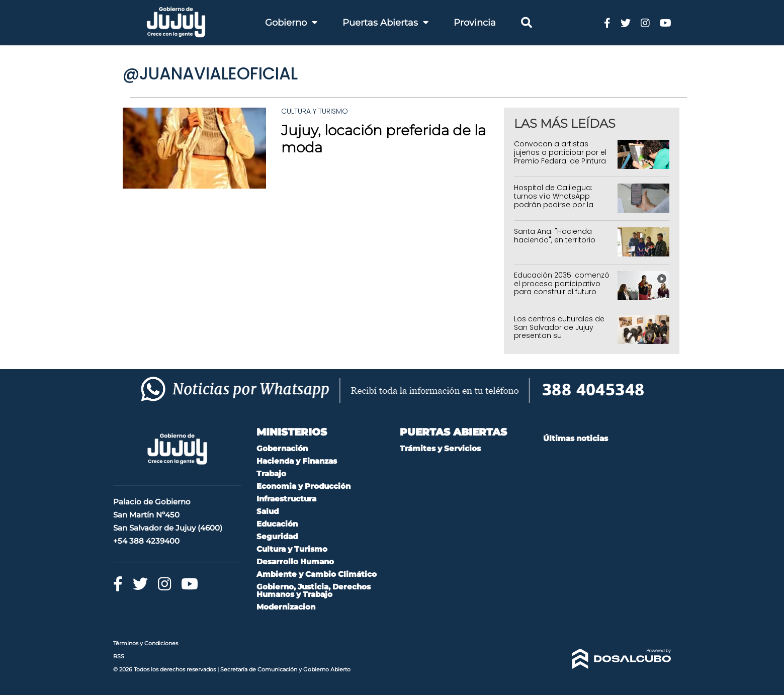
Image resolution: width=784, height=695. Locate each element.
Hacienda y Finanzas (297, 461)
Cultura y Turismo (315, 111)
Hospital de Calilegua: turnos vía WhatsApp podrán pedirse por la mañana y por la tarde (555, 200)
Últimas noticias (576, 438)
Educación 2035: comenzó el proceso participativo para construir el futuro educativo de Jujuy (562, 288)
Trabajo (271, 473)
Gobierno (291, 23)
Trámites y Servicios (440, 448)
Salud (268, 511)
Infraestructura (286, 499)
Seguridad (277, 536)
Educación (277, 524)
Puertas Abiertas (385, 23)
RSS (119, 656)
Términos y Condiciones (146, 643)
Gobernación (282, 448)
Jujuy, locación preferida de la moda (383, 139)
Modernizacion (286, 607)
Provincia (475, 23)
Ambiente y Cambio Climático (317, 574)
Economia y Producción (303, 486)
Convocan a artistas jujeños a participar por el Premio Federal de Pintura (560, 152)
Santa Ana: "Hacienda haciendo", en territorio (555, 236)
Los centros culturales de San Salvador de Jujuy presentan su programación (559, 331)
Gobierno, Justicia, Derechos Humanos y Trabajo (314, 590)
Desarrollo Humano (295, 561)
